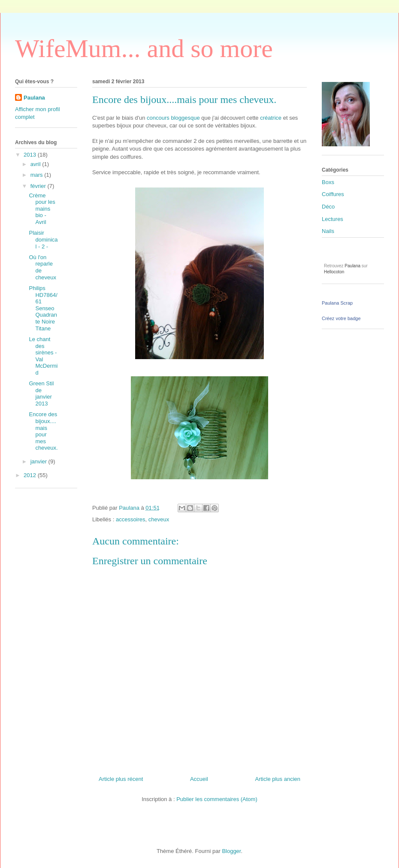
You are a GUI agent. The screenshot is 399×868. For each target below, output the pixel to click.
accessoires (131, 519)
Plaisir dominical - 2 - (43, 239)
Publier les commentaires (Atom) (217, 799)
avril (36, 164)
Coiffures (333, 194)
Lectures (332, 219)
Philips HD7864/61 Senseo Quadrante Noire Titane (43, 308)
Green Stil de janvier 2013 (41, 393)
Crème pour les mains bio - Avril (42, 209)
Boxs (328, 182)
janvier (39, 461)
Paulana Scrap (337, 303)
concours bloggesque (173, 118)
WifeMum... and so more (144, 48)
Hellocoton (334, 272)
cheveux (159, 519)
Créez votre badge (341, 318)
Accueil (199, 779)
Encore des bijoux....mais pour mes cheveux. (43, 431)
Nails (328, 231)
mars (38, 175)
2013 (31, 155)
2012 (31, 475)
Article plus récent (121, 779)
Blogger (231, 851)
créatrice (271, 118)
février (39, 186)
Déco (328, 207)
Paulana (34, 98)
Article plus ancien (278, 779)
